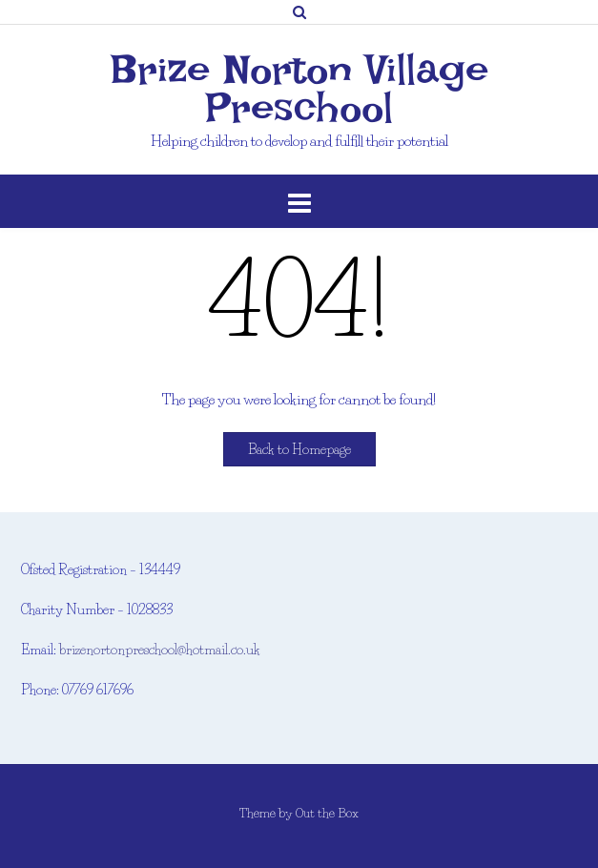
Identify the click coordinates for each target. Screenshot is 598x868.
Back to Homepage (299, 449)
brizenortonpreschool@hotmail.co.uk (160, 650)
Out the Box (327, 813)
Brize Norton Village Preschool (299, 89)
